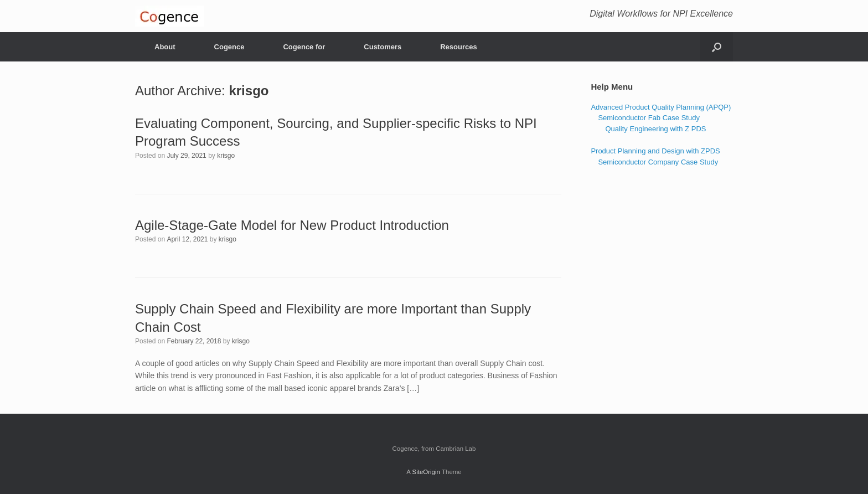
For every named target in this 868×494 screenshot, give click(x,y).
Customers (383, 47)
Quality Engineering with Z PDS (655, 129)
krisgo (249, 91)
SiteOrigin (426, 472)
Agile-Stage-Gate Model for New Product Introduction (292, 225)
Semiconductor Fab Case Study (649, 118)
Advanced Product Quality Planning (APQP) (661, 107)
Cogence (229, 47)
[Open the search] (717, 47)
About (165, 47)
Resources (458, 47)
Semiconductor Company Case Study (658, 162)
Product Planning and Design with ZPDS (655, 151)
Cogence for (304, 47)
